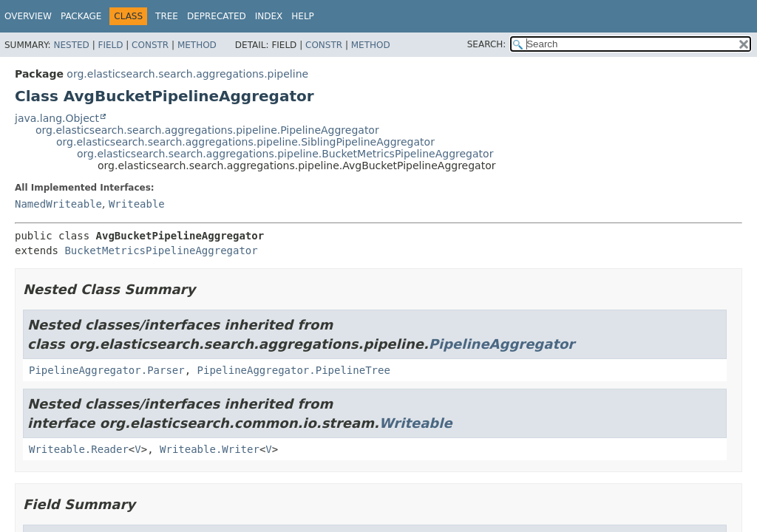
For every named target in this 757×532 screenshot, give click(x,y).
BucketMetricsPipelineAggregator (161, 250)
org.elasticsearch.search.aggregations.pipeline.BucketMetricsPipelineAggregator (285, 154)
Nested (71, 45)
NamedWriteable (58, 204)
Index (269, 16)
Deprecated (217, 16)
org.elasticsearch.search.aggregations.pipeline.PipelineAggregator (207, 130)
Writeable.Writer (210, 449)
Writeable (137, 204)
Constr (150, 45)
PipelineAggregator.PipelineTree (294, 370)
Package (81, 16)
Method (197, 45)
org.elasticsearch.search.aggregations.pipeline (187, 74)
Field (110, 45)
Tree (167, 16)
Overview (28, 16)
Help (303, 16)
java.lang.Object (57, 118)
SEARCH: (487, 44)
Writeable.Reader (79, 449)
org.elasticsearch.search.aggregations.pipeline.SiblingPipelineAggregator (245, 142)
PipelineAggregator (502, 344)
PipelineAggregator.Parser (107, 370)
